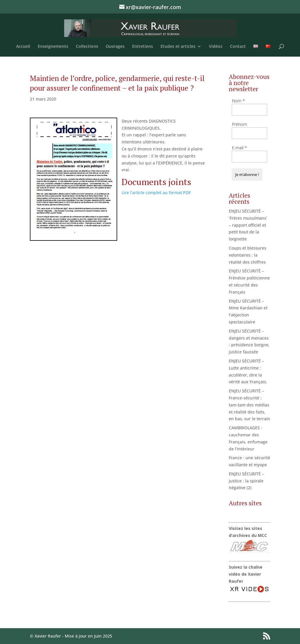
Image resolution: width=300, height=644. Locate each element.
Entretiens (143, 47)
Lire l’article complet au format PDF (156, 193)
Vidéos (216, 47)
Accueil (23, 47)
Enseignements (53, 47)
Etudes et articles (178, 47)
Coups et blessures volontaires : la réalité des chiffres (248, 255)
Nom (238, 101)
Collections (87, 47)
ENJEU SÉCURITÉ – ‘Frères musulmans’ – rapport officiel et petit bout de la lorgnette (248, 225)
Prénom (239, 124)
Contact (238, 47)
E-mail (239, 148)
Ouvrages (115, 47)
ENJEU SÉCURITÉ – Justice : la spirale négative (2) (246, 481)
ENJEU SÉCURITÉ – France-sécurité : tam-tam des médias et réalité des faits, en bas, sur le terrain (249, 405)
